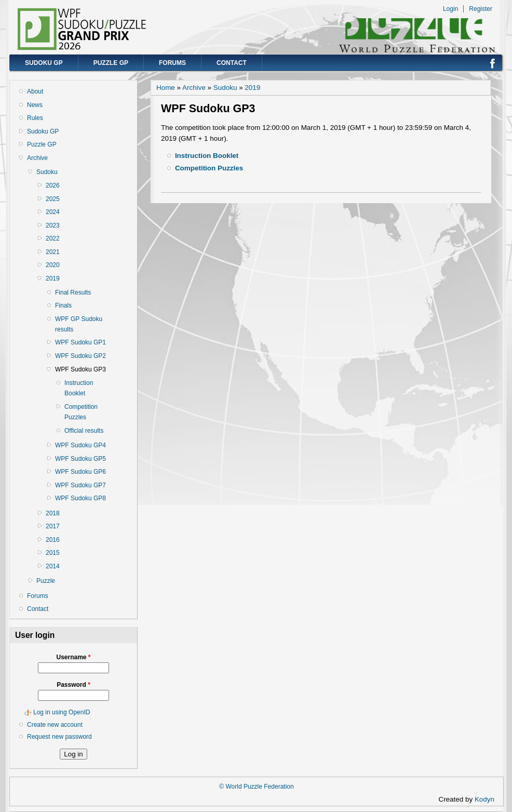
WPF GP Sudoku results (79, 324)
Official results (84, 431)
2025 (53, 199)
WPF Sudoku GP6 (80, 472)
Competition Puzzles (81, 412)
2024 (53, 212)
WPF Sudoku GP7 (80, 485)
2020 (53, 265)
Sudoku (47, 172)
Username (73, 657)
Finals (63, 305)
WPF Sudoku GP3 (80, 369)
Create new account (55, 725)
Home (166, 88)
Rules (35, 118)
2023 (53, 225)
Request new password (59, 737)
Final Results (73, 292)
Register (481, 9)
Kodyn (488, 799)
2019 (53, 278)
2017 (53, 526)
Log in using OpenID (62, 712)
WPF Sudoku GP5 (80, 459)
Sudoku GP (44, 63)
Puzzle (46, 581)
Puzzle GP (111, 63)
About (35, 91)
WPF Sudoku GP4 (80, 445)
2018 (53, 513)
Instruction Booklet (79, 388)
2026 (53, 185)
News (35, 105)
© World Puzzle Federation (256, 787)
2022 (53, 238)
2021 (53, 252)
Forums (172, 63)
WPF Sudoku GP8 (80, 498)
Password (73, 685)
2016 (53, 540)
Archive (37, 158)
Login (450, 9)
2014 (53, 566)
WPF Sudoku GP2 (80, 356)
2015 (53, 553)
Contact (232, 63)
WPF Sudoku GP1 (80, 342)
